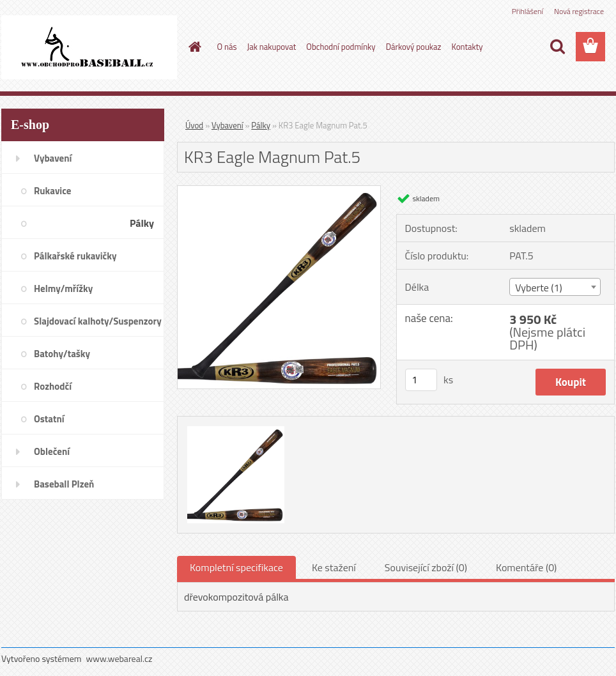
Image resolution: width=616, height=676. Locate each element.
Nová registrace (579, 11)
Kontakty (467, 47)
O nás (227, 47)
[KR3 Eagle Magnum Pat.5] (279, 191)
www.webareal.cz (119, 658)
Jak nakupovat (272, 47)
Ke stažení (334, 567)
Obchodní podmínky (341, 47)
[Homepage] (193, 47)
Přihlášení (527, 11)
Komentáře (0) (526, 567)
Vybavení (227, 125)
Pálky (261, 125)
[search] (557, 47)
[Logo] (89, 47)
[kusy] (421, 380)
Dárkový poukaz (414, 47)
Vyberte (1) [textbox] (539, 288)
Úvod (194, 125)
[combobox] (555, 287)
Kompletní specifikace (236, 567)
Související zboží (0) (426, 567)
